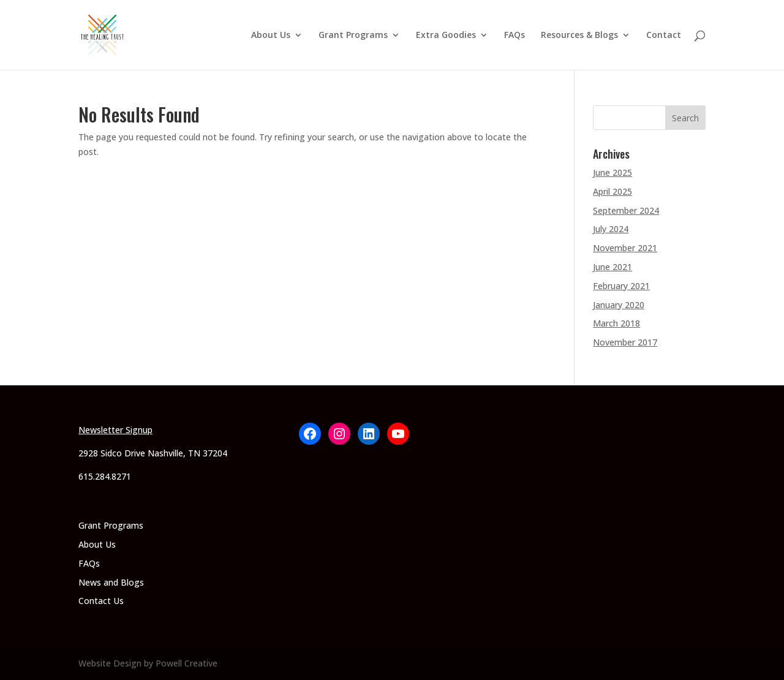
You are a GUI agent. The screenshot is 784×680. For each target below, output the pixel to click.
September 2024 (626, 210)
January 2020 (619, 305)
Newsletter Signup (115, 430)
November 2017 (625, 342)
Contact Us (101, 601)
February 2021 (621, 286)
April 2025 (612, 191)
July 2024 (611, 229)
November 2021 (625, 248)
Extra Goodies (446, 36)
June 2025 (612, 172)
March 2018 (616, 323)
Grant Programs (353, 36)
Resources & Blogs (579, 36)
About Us (271, 36)
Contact (664, 36)
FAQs (514, 36)
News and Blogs (111, 582)
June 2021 (612, 267)
